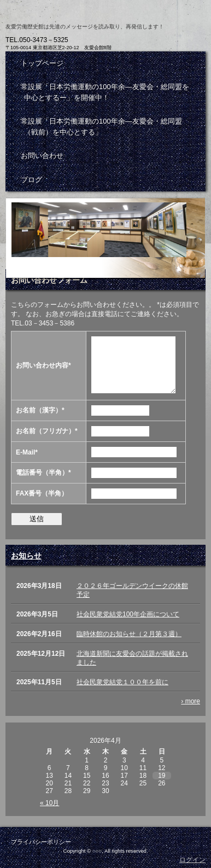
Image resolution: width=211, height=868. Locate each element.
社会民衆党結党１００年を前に (122, 682)
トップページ (42, 63)
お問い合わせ (42, 156)
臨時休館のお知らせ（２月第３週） (129, 634)
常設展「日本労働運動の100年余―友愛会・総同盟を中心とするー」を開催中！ (105, 92)
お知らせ (26, 556)
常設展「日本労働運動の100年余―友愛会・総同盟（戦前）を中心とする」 (101, 127)
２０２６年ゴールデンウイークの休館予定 (132, 590)
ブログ (31, 180)
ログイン (192, 860)
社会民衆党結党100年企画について (128, 614)
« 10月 (49, 803)
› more (191, 701)
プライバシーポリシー (41, 842)
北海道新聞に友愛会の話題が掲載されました (132, 658)
